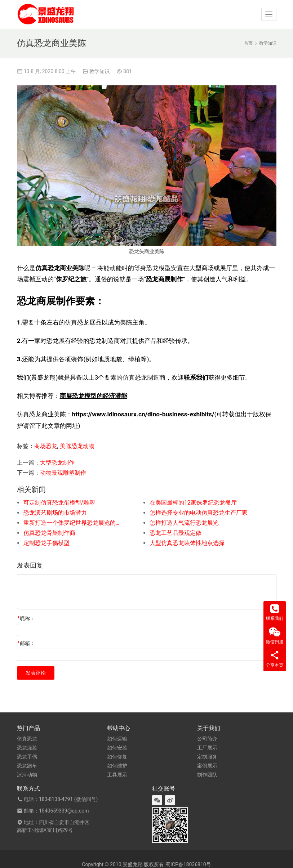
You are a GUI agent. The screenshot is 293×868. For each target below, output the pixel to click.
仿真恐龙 (27, 739)
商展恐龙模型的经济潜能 (94, 396)
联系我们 (196, 377)
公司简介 (207, 739)
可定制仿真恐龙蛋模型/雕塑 (59, 503)
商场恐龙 (46, 446)
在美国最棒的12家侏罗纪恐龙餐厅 (193, 503)
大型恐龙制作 (57, 463)
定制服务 (207, 757)
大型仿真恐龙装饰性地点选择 (187, 543)
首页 (248, 43)
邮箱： (26, 643)
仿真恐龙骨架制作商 (49, 533)
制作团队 (207, 775)
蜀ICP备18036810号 (188, 864)
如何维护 (117, 766)
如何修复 (117, 757)
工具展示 (117, 775)
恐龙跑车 (27, 766)
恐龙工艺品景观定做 (176, 533)
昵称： (26, 618)
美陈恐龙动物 (77, 446)
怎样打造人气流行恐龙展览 (184, 523)
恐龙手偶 (27, 757)
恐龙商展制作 (164, 279)
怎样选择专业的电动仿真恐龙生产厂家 (199, 513)
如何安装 (117, 748)
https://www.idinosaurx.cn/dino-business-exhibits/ (143, 414)
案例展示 (207, 766)
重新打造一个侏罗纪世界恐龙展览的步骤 (74, 523)
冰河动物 (27, 775)
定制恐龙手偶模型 (46, 543)
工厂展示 (207, 748)
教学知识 (99, 71)
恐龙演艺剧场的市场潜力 (55, 513)
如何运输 (117, 739)
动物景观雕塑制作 (63, 473)
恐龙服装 (27, 748)
